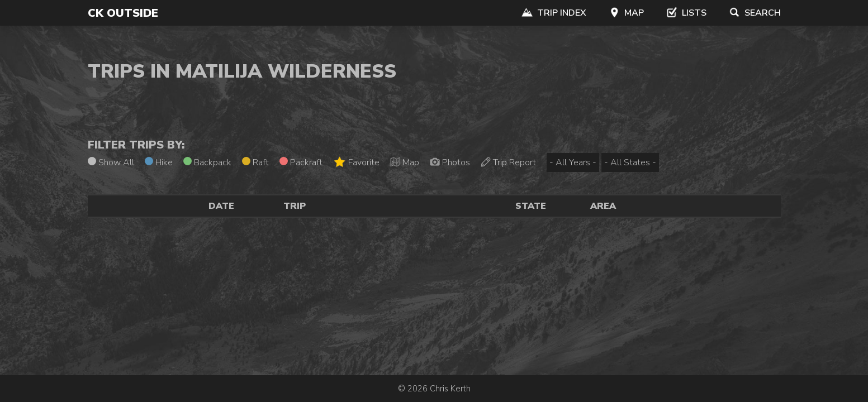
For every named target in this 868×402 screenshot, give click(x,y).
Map (626, 13)
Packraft (301, 162)
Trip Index (554, 13)
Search (755, 13)
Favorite (356, 162)
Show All (111, 162)
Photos (450, 162)
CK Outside (123, 13)
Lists (686, 13)
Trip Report (508, 162)
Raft (255, 162)
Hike (159, 162)
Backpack (207, 162)
